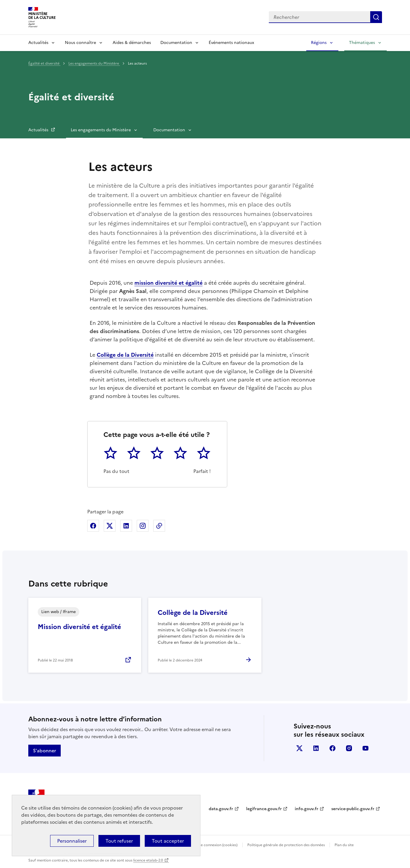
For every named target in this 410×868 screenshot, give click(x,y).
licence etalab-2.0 (148, 860)
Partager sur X (110, 526)
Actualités (38, 43)
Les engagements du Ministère (94, 63)
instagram (349, 748)
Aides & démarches (132, 43)
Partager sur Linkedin (126, 526)
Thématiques (362, 43)
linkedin (316, 748)
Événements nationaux (231, 43)
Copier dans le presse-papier (159, 526)
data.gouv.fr (221, 809)
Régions (319, 43)
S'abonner (45, 751)
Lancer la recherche (376, 17)
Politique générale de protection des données (286, 845)
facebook (332, 748)
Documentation (176, 43)
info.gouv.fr (307, 809)
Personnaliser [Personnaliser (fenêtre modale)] (72, 841)
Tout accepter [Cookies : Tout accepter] (168, 841)
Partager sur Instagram (143, 526)
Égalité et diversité (44, 63)
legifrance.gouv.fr (264, 809)
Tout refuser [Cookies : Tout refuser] (119, 841)
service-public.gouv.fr (353, 809)
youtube (365, 748)
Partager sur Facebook (93, 526)
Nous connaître (80, 43)
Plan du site (344, 845)
